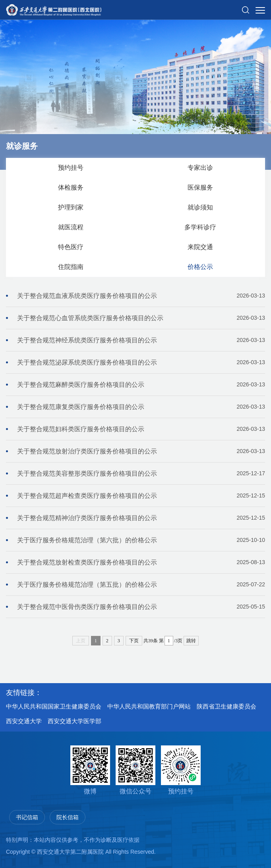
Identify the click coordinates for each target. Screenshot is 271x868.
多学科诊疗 (200, 227)
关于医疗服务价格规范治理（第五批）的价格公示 (141, 585)
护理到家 (71, 207)
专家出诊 (200, 168)
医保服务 (200, 187)
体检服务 (71, 187)
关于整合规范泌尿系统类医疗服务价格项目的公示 (141, 362)
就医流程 (71, 227)
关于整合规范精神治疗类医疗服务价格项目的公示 (141, 518)
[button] (246, 7)
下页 (134, 641)
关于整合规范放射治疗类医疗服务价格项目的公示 (141, 451)
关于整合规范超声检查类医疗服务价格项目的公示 (141, 496)
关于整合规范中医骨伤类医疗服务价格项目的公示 (141, 607)
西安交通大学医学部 (75, 721)
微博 (90, 770)
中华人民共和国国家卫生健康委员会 (54, 706)
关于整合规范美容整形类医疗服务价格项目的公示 (141, 473)
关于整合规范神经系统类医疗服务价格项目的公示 (141, 340)
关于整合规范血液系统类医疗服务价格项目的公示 (141, 296)
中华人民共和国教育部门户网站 (149, 706)
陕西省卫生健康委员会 (226, 706)
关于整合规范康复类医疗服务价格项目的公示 (141, 407)
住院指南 (71, 267)
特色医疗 (71, 247)
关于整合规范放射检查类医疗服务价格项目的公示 (141, 562)
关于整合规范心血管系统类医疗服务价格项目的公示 (141, 318)
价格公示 (200, 267)
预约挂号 (71, 168)
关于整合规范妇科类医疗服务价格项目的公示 (141, 429)
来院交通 (200, 247)
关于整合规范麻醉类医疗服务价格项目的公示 (141, 385)
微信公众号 (135, 770)
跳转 (191, 641)
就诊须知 (200, 207)
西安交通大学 (24, 721)
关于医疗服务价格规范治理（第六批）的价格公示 (141, 540)
